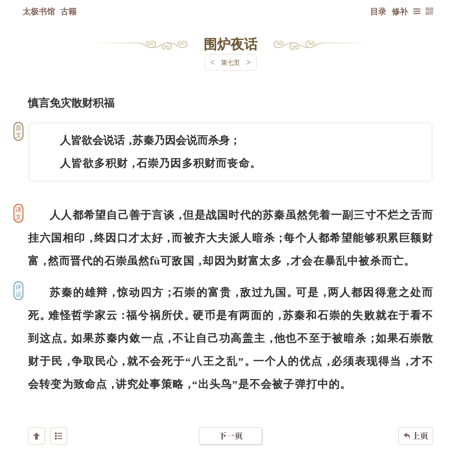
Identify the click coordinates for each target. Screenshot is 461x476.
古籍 (68, 11)
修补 (400, 11)
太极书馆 (39, 11)
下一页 (230, 422)
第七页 (230, 62)
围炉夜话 (230, 44)
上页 (416, 422)
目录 (378, 11)
